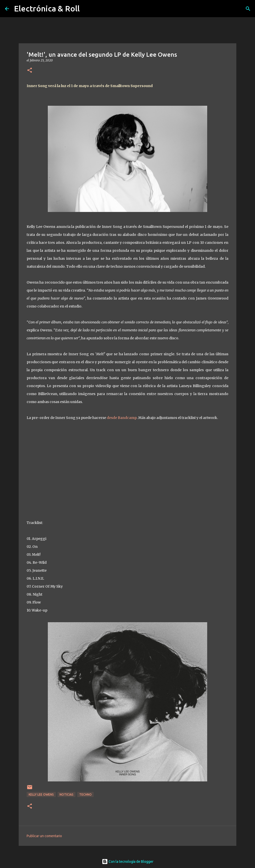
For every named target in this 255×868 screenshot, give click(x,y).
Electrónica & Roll (47, 8)
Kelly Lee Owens (41, 794)
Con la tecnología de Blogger (128, 862)
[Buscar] (248, 9)
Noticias (66, 794)
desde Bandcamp (122, 418)
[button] (30, 71)
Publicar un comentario (44, 836)
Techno (85, 794)
